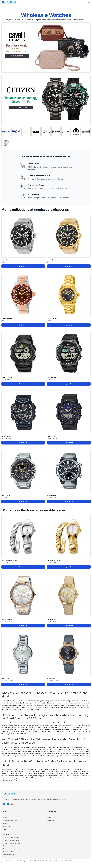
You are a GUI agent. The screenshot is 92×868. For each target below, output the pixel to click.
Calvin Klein (51, 821)
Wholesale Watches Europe (11, 840)
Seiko (49, 818)
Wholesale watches (9, 852)
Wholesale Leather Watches (11, 843)
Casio (49, 815)
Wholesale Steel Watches (11, 846)
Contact (5, 829)
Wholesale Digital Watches (11, 837)
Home (5, 815)
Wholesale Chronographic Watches (14, 849)
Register (5, 818)
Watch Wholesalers (9, 855)
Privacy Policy (7, 826)
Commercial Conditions (10, 821)
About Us (6, 824)
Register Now (23, 266)
